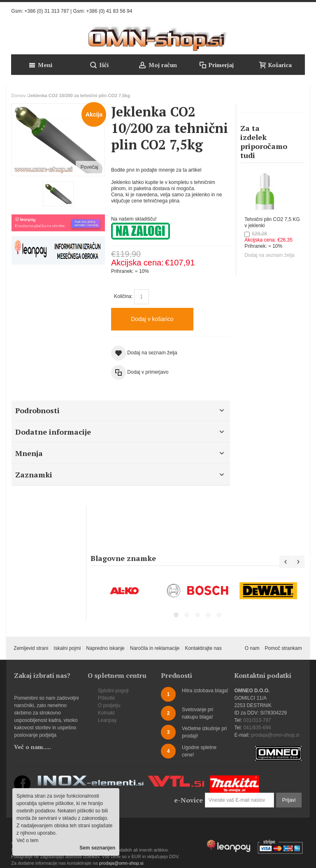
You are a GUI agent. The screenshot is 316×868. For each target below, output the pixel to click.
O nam (252, 648)
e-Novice (188, 800)
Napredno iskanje (105, 648)
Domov (18, 95)
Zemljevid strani (31, 648)
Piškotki (106, 698)
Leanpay (107, 720)
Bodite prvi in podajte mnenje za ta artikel (156, 170)
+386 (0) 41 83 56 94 (109, 11)
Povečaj (89, 167)
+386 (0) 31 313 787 (46, 11)
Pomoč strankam (283, 648)
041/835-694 (257, 728)
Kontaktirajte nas (203, 648)
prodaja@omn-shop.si (275, 735)
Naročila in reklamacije (155, 648)
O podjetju (109, 705)
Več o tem (27, 840)
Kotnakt (106, 713)
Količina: (123, 296)
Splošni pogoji (113, 691)
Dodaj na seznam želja (269, 255)
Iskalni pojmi (67, 648)
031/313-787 (257, 720)
